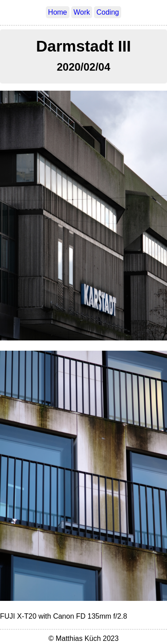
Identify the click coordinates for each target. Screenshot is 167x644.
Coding (108, 12)
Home (58, 12)
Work (82, 12)
